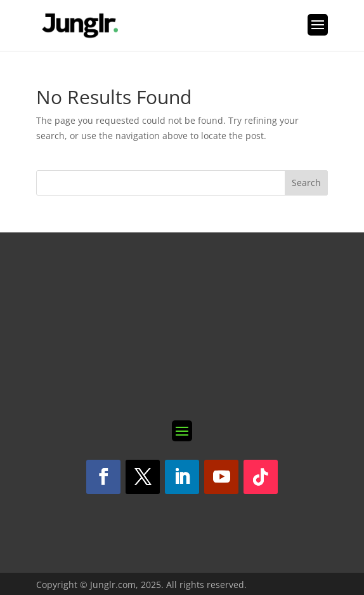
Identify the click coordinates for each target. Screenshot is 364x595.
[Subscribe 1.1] (182, 326)
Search (306, 183)
